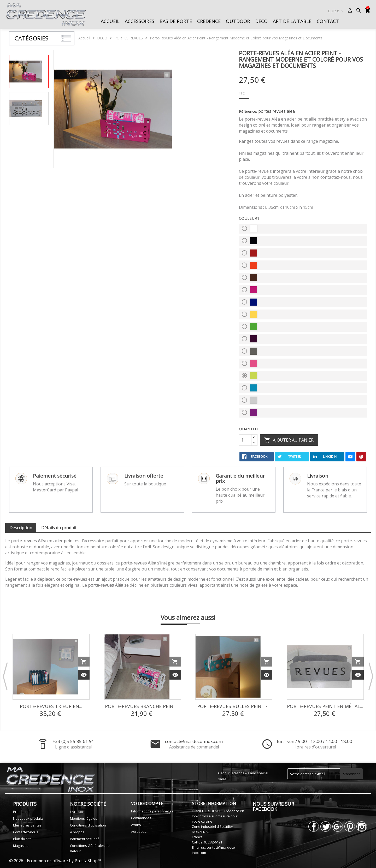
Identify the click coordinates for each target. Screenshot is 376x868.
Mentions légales (84, 818)
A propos (77, 832)
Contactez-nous (26, 832)
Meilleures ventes (27, 825)
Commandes (141, 818)
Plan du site (22, 839)
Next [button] (371, 676)
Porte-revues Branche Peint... (142, 706)
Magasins (21, 846)
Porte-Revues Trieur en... (51, 706)
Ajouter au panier (289, 440)
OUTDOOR (238, 21)
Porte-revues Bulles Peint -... (234, 706)
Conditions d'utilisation (88, 825)
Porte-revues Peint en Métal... (325, 706)
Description (21, 528)
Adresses (139, 831)
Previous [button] (5, 676)
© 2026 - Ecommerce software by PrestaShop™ (55, 861)
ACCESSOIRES (140, 21)
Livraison (77, 812)
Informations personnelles (152, 811)
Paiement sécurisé (85, 839)
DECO (261, 21)
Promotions (22, 812)
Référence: (248, 111)
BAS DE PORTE (176, 21)
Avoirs (136, 825)
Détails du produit (59, 528)
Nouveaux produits (28, 818)
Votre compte (147, 804)
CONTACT (328, 21)
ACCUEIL (110, 21)
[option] (29, 72)
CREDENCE (209, 21)
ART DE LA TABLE (292, 21)
